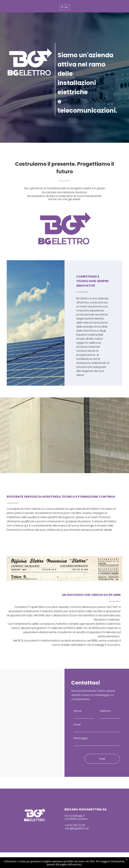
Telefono (105, 711)
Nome (78, 711)
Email (77, 725)
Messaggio (81, 738)
